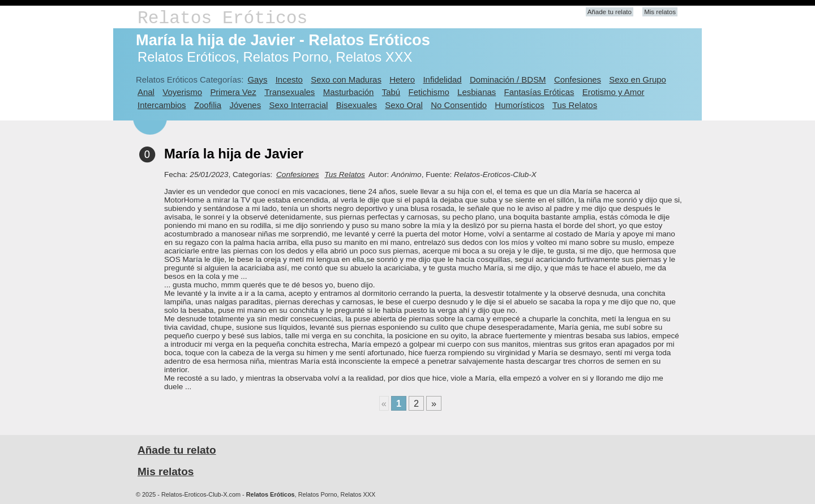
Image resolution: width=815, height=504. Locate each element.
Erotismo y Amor (614, 92)
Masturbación (349, 92)
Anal (146, 92)
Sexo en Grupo (638, 79)
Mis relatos (660, 12)
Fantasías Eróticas (539, 92)
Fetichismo (429, 92)
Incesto (289, 79)
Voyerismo (182, 92)
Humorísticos (519, 105)
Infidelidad (442, 79)
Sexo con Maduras (346, 79)
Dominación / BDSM (508, 79)
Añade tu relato (610, 12)
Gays (257, 79)
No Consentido (459, 105)
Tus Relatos (575, 105)
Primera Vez (233, 92)
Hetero (402, 79)
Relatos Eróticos (222, 18)
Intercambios (162, 105)
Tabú (391, 92)
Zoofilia (208, 105)
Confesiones (578, 79)
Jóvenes (245, 105)
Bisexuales (357, 105)
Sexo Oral (404, 105)
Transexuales (289, 92)
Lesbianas (477, 92)
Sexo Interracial (298, 105)
